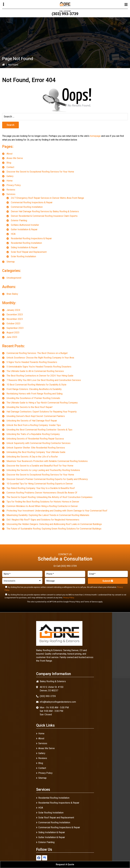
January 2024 (13, 310)
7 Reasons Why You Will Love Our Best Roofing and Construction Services (44, 380)
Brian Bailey (12, 294)
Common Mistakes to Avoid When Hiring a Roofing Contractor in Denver (42, 506)
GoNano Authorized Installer (25, 225)
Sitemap (11, 262)
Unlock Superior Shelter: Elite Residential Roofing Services (36, 448)
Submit (108, 581)
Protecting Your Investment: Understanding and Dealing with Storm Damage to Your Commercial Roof (57, 511)
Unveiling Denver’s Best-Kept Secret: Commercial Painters (36, 416)
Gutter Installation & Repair (24, 230)
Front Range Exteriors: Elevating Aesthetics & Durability (34, 389)
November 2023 (15, 319)
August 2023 (13, 333)
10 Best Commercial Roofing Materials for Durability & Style (36, 385)
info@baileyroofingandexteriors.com (58, 702)
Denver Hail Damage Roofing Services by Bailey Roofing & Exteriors (45, 212)
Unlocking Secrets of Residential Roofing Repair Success (35, 439)
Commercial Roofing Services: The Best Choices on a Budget (37, 353)
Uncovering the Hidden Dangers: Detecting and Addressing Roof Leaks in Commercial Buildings (54, 524)
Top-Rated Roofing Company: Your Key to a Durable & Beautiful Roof (41, 488)
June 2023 (12, 337)
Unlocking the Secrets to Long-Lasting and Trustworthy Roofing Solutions (43, 470)
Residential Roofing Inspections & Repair (31, 239)
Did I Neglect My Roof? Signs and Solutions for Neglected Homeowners (43, 520)
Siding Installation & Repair (24, 248)
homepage (95, 136)
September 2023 (15, 328)
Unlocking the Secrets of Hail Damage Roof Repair (32, 421)
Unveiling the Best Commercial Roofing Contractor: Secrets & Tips (39, 430)
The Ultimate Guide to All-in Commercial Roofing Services (35, 371)
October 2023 (13, 324)
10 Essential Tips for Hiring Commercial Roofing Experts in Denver (40, 484)
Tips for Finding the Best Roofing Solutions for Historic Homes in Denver (43, 502)
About (9, 154)
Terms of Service (91, 602)
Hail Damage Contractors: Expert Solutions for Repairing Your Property (42, 412)
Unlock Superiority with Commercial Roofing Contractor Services (38, 443)
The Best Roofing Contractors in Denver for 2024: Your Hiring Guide (40, 376)
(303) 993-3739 (65, 14)
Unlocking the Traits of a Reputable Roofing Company (33, 434)
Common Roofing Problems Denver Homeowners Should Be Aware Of (42, 493)
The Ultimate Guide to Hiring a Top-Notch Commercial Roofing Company (42, 403)
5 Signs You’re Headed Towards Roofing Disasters (32, 362)
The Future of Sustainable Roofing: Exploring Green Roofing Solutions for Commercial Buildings (54, 529)
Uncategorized (14, 278)
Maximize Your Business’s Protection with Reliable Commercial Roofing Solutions (47, 461)
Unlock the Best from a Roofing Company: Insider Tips (34, 425)
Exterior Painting (19, 221)
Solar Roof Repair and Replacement (29, 252)
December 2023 (15, 315)
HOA (13, 234)
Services (11, 194)
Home (10, 181)
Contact (10, 167)
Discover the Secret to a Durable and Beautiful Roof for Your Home (40, 466)
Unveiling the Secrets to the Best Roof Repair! (30, 407)
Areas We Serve (15, 158)
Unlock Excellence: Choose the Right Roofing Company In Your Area (40, 358)
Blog (9, 163)
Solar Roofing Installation (23, 257)
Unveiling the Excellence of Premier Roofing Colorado (33, 398)
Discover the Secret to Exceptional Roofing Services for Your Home (40, 172)
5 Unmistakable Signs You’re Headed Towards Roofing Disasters (39, 367)
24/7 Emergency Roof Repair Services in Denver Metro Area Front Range (47, 198)
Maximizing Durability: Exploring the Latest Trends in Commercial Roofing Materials (48, 515)
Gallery (10, 176)
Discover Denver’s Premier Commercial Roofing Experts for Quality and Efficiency (47, 479)
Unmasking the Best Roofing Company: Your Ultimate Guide (36, 452)
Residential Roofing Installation (26, 243)
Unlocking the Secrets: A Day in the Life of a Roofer (32, 457)
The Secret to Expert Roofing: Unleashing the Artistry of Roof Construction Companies (49, 497)
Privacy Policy (14, 185)
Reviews (11, 190)
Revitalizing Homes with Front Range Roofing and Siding (34, 394)
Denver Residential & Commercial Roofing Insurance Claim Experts (44, 216)
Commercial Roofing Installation (27, 207)
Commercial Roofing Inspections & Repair (32, 203)
